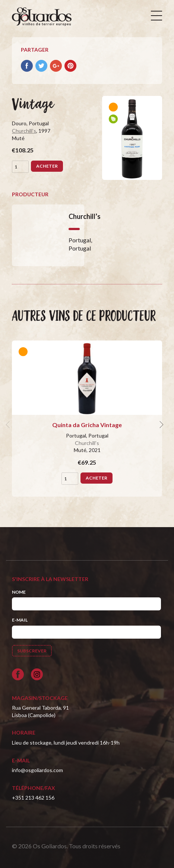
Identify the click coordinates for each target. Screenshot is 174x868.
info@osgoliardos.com (37, 770)
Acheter (47, 166)
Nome (19, 592)
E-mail (20, 620)
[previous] (9, 425)
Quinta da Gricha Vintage (87, 425)
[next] (161, 425)
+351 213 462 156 (33, 798)
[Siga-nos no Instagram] (37, 674)
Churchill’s (24, 131)
